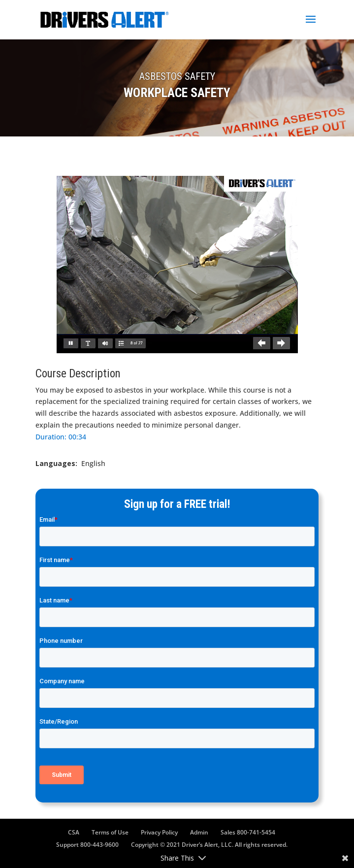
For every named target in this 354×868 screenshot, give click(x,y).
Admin (199, 832)
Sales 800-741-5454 (248, 832)
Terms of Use (110, 832)
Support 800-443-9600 (87, 845)
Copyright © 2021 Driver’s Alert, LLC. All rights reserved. (209, 845)
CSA (74, 832)
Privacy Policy (159, 832)
